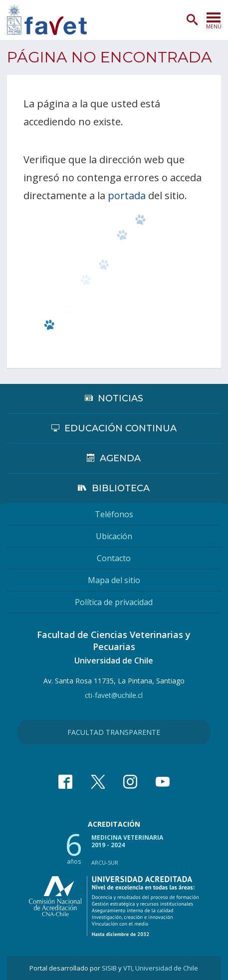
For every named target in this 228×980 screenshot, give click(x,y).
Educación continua (120, 428)
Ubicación (114, 536)
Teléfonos (114, 514)
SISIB (109, 968)
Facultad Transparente (114, 732)
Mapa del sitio (114, 580)
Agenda (120, 458)
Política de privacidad (114, 602)
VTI (128, 968)
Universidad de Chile (167, 968)
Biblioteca (121, 488)
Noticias (120, 398)
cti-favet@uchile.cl (114, 695)
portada (127, 195)
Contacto (114, 558)
